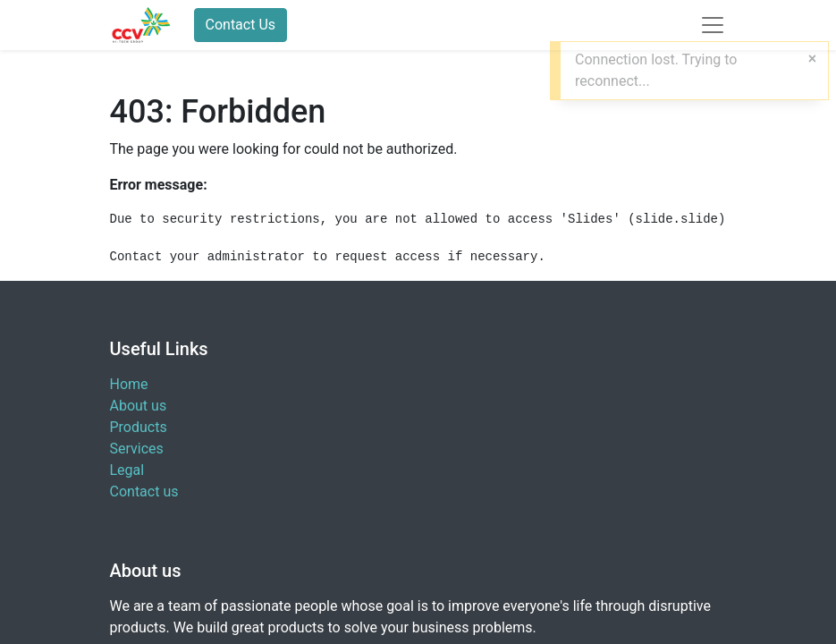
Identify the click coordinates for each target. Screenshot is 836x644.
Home (129, 384)
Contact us (144, 491)
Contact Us (241, 25)
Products (139, 427)
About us (139, 406)
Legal (127, 470)
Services (137, 449)
